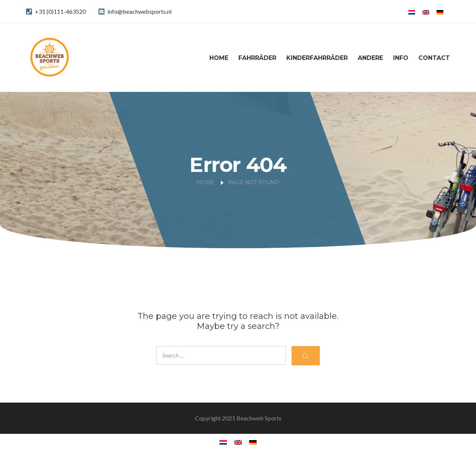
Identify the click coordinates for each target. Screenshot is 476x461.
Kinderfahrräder (317, 58)
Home (219, 58)
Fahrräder (257, 58)
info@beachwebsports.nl (139, 11)
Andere (370, 58)
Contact (434, 58)
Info (401, 58)
